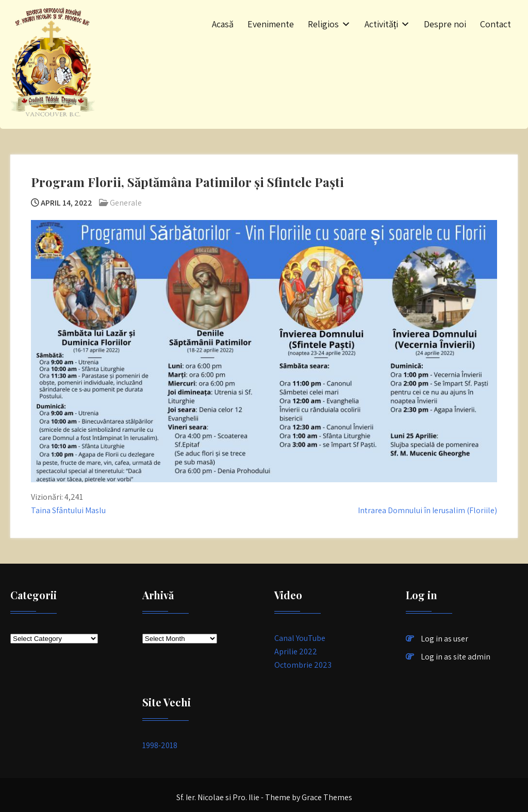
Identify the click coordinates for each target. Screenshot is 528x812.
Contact (496, 24)
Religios (323, 24)
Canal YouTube (300, 638)
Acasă (223, 24)
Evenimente (271, 24)
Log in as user (444, 639)
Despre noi (445, 24)
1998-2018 (160, 745)
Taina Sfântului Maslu (68, 510)
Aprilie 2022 (296, 652)
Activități (381, 24)
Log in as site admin (456, 657)
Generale (126, 203)
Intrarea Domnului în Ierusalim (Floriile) (427, 510)
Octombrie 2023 (303, 665)
